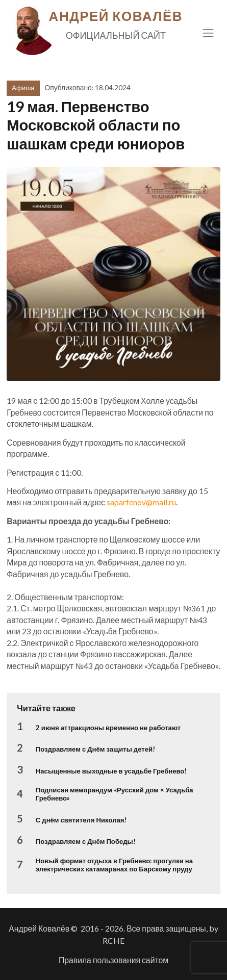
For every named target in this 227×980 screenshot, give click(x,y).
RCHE (113, 940)
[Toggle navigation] (208, 33)
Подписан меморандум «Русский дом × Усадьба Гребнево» (115, 794)
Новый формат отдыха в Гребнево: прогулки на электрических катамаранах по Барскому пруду (114, 865)
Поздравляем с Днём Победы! (86, 841)
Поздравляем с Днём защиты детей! (95, 749)
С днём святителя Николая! (81, 820)
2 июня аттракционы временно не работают (108, 728)
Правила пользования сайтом (113, 960)
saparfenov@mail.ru (141, 502)
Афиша (23, 88)
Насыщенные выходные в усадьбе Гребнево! (111, 771)
